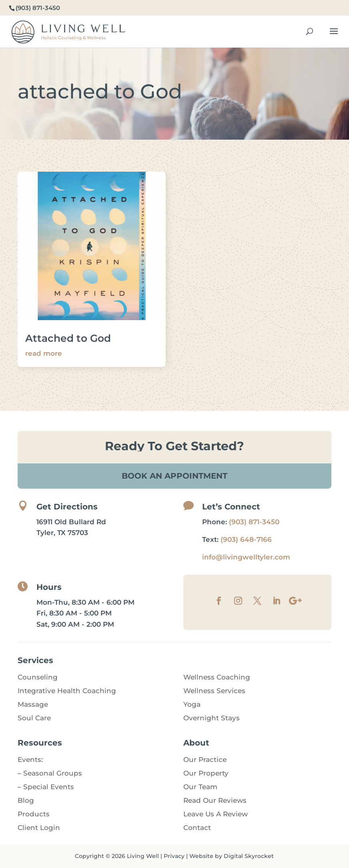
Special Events (49, 787)
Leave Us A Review (216, 814)
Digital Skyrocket (249, 856)
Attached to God (68, 338)
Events (29, 760)
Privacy (174, 856)
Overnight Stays (212, 718)
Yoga (192, 704)
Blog (26, 800)
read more (44, 353)
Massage (33, 704)
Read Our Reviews (215, 800)
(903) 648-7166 (246, 539)
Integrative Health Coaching (67, 691)
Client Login (39, 828)
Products (34, 814)
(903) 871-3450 (254, 522)
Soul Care (34, 718)
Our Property (206, 773)
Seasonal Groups (53, 773)
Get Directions (67, 507)
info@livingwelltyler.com (246, 557)
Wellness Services (214, 691)
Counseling (38, 677)
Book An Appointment (174, 476)
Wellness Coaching (217, 677)
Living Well (143, 856)
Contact (197, 828)
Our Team (200, 787)
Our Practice (205, 760)
